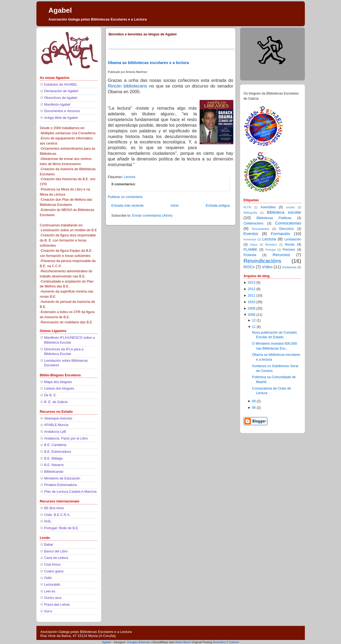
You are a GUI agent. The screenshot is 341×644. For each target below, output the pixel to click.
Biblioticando (54, 472)
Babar (49, 545)
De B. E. (51, 395)
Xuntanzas (289, 267)
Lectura (129, 177)
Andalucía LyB (55, 432)
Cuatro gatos (54, 571)
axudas (291, 207)
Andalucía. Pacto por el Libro (66, 438)
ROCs (249, 267)
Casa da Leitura (56, 558)
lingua (254, 245)
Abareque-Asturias (58, 418)
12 (254, 320)
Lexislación (293, 239)
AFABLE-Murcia (56, 425)
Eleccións (287, 229)
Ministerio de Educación (62, 478)
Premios (289, 250)
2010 (251, 302)
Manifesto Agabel (57, 105)
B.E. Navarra (54, 465)
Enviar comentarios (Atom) (152, 216)
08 (254, 408)
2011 (251, 296)
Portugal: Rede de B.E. (62, 528)
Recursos (281, 255)
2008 (251, 315)
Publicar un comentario (125, 197)
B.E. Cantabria (55, 445)
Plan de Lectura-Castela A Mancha (70, 492)
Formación (280, 234)
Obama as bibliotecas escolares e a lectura (149, 63)
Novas (290, 244)
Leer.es (50, 591)
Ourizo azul (53, 598)
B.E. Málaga (54, 458)
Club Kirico (52, 565)
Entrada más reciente (128, 206)
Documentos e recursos (62, 111)
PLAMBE (250, 250)
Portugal (271, 250)
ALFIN (248, 207)
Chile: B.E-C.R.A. (57, 515)
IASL (48, 521)
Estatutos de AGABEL (61, 85)
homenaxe (250, 239)
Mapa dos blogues (58, 382)
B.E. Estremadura (58, 452)
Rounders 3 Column (226, 642)
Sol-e (48, 611)
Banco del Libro (56, 551)
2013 (251, 283)
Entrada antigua (218, 206)
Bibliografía (250, 213)
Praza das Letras (57, 605)
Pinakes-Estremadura (61, 485)
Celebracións (254, 223)
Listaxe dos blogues (59, 388)
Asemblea (268, 207)
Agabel (60, 10)
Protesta (250, 255)
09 (254, 401)
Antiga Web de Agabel (61, 118)
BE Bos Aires (54, 508)
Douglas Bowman (139, 642)
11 (254, 327)
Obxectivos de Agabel (61, 98)
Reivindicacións (262, 261)
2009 (251, 308)
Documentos (261, 229)
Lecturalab (52, 585)
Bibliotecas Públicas (274, 218)
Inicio (175, 206)
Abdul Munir (183, 642)
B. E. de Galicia (56, 402)
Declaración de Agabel (61, 91)
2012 (251, 289)
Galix (48, 578)
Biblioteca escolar (284, 212)
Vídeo (267, 267)
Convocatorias (288, 223)
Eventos (251, 234)
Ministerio (271, 245)
